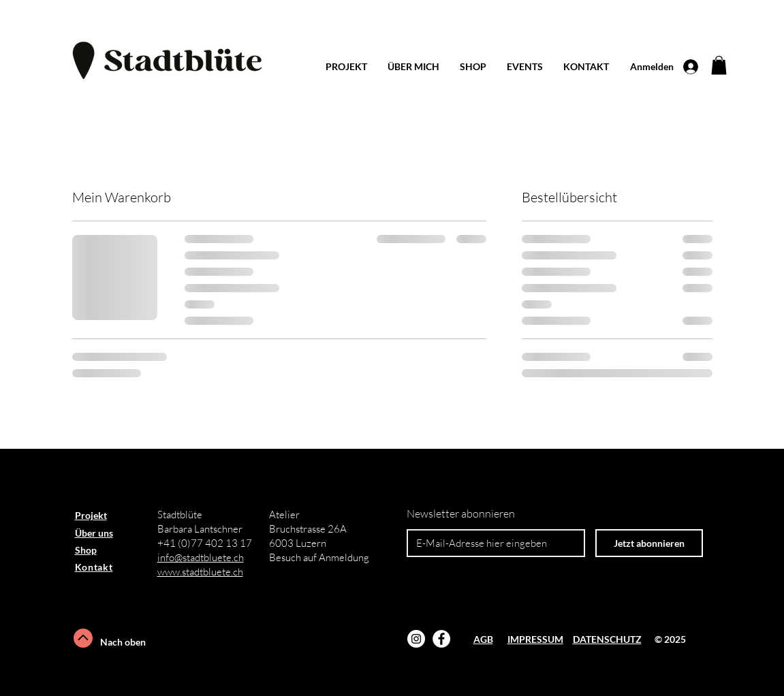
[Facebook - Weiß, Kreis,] (441, 639)
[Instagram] (416, 639)
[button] (719, 65)
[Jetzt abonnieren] (649, 543)
